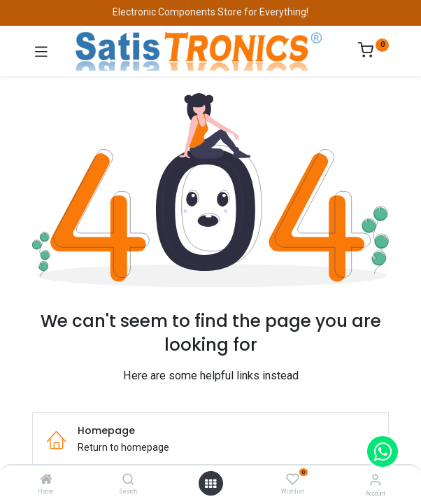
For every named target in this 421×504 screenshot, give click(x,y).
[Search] (128, 480)
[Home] (46, 480)
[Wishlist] (293, 479)
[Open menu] (210, 484)
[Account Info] (375, 480)
